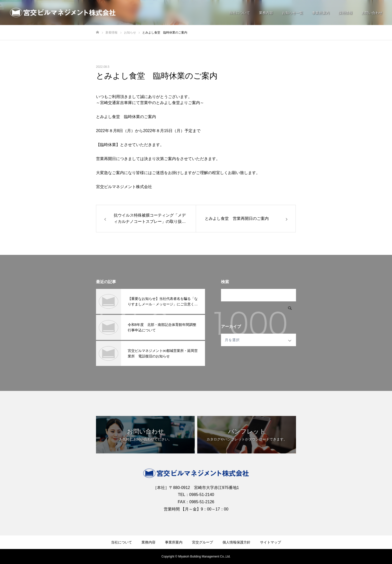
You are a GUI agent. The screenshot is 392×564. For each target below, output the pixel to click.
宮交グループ (202, 542)
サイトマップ (270, 542)
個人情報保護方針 (236, 542)
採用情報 (345, 13)
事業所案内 (321, 13)
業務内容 (266, 13)
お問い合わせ (372, 13)
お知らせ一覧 (292, 13)
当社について (239, 13)
